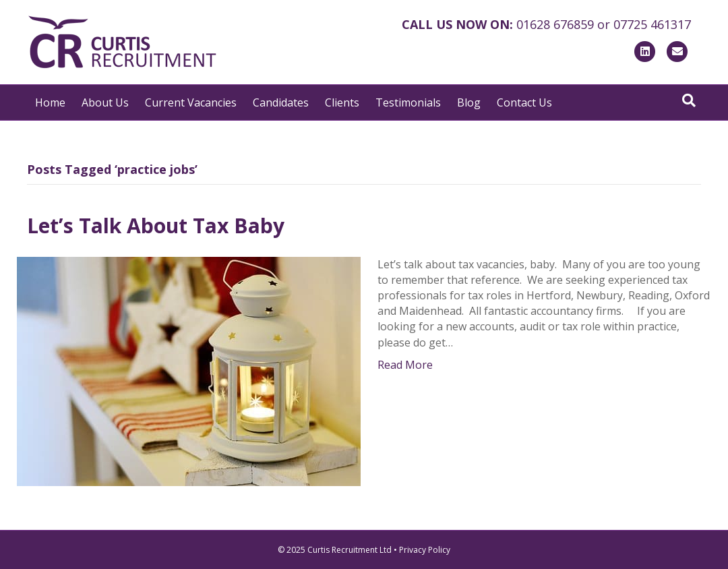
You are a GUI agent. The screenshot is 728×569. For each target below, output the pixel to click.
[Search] (689, 100)
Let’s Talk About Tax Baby (156, 226)
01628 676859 (555, 24)
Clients (342, 102)
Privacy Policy (425, 550)
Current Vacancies (191, 102)
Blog (469, 102)
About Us (105, 102)
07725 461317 (652, 24)
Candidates (281, 102)
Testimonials (408, 102)
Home (50, 102)
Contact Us (524, 102)
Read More (405, 365)
